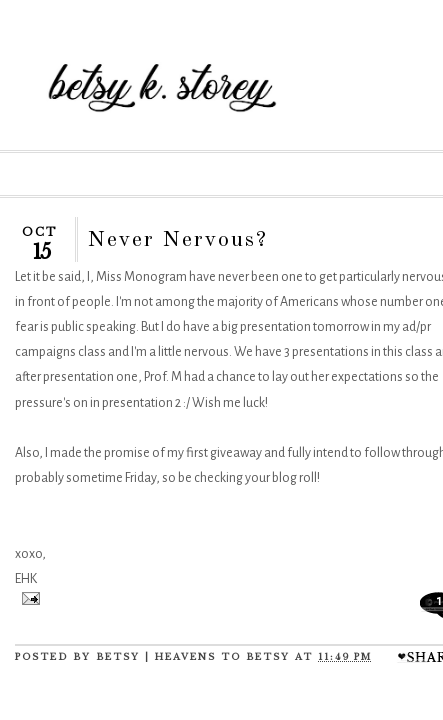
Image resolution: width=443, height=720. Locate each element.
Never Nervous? (178, 240)
